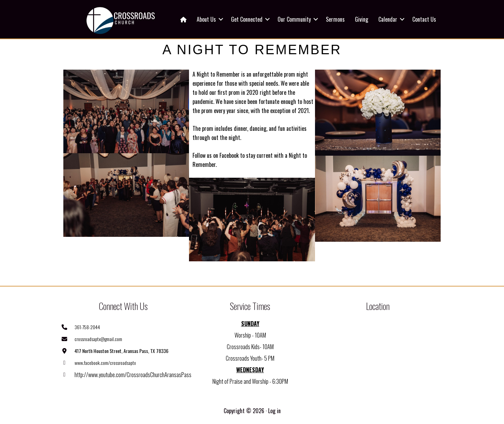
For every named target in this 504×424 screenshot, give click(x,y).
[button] (221, 19)
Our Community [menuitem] (294, 19)
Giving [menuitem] (362, 19)
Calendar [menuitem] (388, 19)
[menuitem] (183, 19)
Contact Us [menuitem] (424, 19)
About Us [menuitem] (206, 19)
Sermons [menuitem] (335, 19)
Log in (274, 411)
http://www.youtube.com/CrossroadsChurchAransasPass (133, 375)
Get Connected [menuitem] (247, 19)
